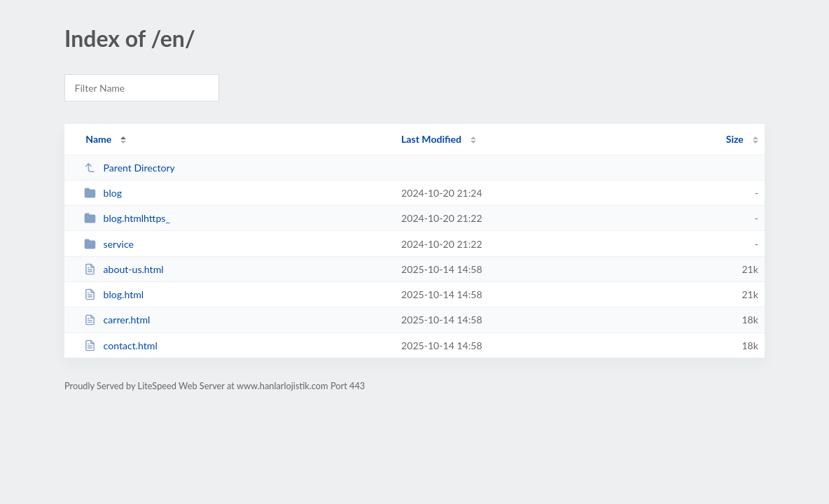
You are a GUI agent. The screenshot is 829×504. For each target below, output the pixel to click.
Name (98, 139)
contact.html (121, 345)
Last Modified (431, 139)
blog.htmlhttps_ (127, 218)
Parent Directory (130, 168)
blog (103, 193)
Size (735, 139)
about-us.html (124, 269)
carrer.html (117, 320)
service (109, 244)
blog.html (114, 294)
